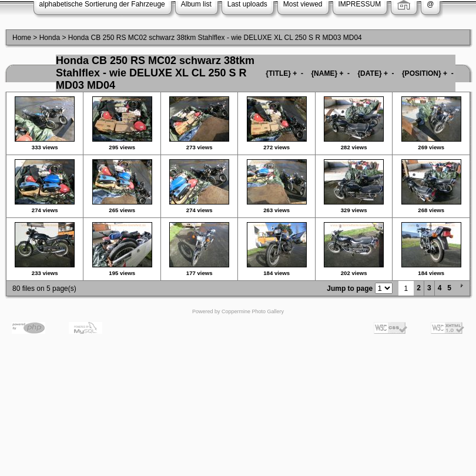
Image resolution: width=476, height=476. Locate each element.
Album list (196, 4)
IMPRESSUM (360, 4)
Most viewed (303, 4)
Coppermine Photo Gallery (253, 311)
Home (22, 38)
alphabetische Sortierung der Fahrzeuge (102, 4)
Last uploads (247, 4)
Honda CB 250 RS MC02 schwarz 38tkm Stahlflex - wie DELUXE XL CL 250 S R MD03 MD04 (215, 38)
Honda (50, 38)
